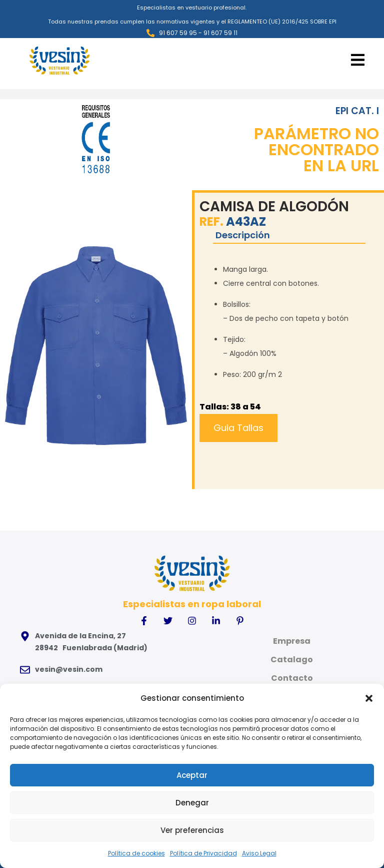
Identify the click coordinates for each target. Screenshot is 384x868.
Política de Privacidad (203, 853)
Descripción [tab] (242, 235)
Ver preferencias (192, 830)
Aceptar (192, 775)
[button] (369, 698)
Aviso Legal (259, 853)
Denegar (192, 803)
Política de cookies (136, 853)
